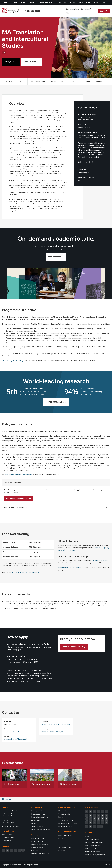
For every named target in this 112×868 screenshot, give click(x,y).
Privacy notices (91, 849)
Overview (8, 81)
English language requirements (16, 507)
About (32, 3)
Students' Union (37, 826)
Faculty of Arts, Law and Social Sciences (56, 724)
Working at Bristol (65, 847)
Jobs (60, 844)
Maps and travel (64, 811)
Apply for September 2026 (73, 647)
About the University (67, 807)
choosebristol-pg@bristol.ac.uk (16, 739)
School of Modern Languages (52, 732)
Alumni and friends (65, 835)
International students (40, 817)
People (105, 3)
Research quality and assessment (39, 849)
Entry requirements (38, 81)
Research (62, 3)
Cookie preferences (92, 852)
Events (61, 817)
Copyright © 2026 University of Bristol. (14, 865)
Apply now (9, 62)
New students (7, 835)
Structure (21, 81)
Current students (72, 9)
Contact (99, 81)
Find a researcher (38, 838)
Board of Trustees (65, 826)
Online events (30, 62)
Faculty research (37, 842)
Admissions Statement (12, 483)
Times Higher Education (34, 394)
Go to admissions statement (17, 499)
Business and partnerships (80, 3)
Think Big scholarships (100, 560)
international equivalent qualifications (19, 474)
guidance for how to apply (41, 647)
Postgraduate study (39, 814)
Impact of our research (40, 845)
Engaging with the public (40, 853)
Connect (5, 846)
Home (6, 3)
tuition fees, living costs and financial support (28, 572)
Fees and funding (57, 81)
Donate (61, 838)
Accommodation (37, 820)
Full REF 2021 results (54, 402)
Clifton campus (83, 173)
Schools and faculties (47, 3)
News (96, 3)
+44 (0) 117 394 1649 (12, 732)
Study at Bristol (19, 3)
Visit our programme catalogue (13, 361)
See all (100, 827)
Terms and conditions (93, 839)
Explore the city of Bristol (68, 823)
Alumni (69, 13)
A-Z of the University (93, 807)
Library (34, 823)
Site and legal (91, 833)
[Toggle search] (104, 11)
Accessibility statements (94, 842)
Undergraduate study (39, 811)
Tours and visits (64, 814)
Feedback (8, 799)
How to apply (86, 81)
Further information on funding (70, 567)
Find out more (54, 257)
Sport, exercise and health (41, 830)
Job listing (62, 851)
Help (87, 836)
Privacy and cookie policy (94, 845)
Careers (72, 81)
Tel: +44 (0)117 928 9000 (11, 826)
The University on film (66, 820)
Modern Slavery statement (95, 855)
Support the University (67, 832)
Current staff (86, 9)
